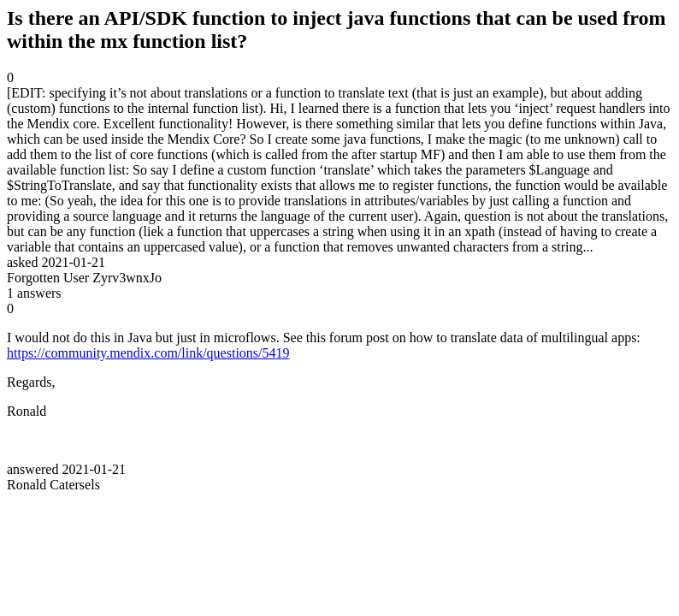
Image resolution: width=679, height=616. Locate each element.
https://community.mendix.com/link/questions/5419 (148, 353)
